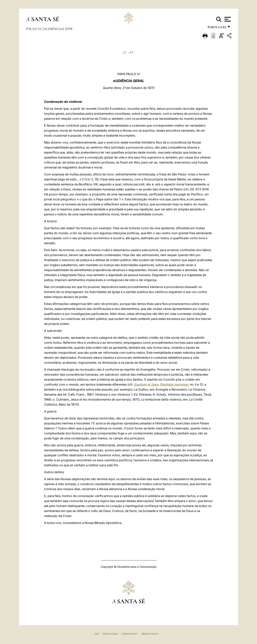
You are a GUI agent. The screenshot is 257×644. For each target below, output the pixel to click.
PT (132, 53)
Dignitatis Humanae (174, 384)
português (217, 28)
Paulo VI (34, 29)
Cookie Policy (130, 634)
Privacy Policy (150, 634)
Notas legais (110, 634)
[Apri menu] (227, 19)
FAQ (97, 634)
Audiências (54, 29)
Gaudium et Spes (146, 384)
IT (125, 53)
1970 (69, 29)
